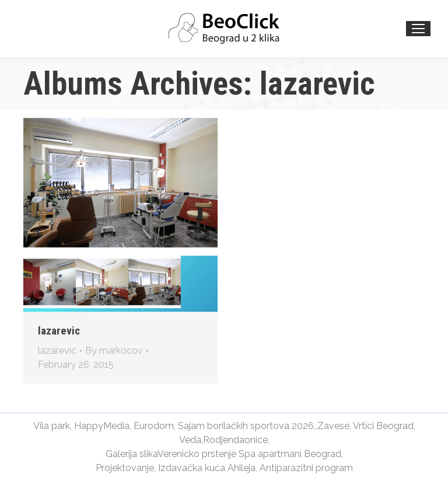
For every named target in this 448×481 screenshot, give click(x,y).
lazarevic (59, 331)
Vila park (52, 426)
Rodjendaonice (235, 440)
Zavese (333, 426)
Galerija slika (132, 454)
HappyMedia (102, 426)
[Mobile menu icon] (418, 29)
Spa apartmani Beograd (290, 454)
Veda (190, 440)
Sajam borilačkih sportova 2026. (247, 426)
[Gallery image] (120, 183)
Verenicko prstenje (197, 454)
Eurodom (154, 426)
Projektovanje (125, 468)
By (114, 351)
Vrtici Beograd (383, 426)
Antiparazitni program (306, 468)
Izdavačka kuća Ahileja (207, 468)
